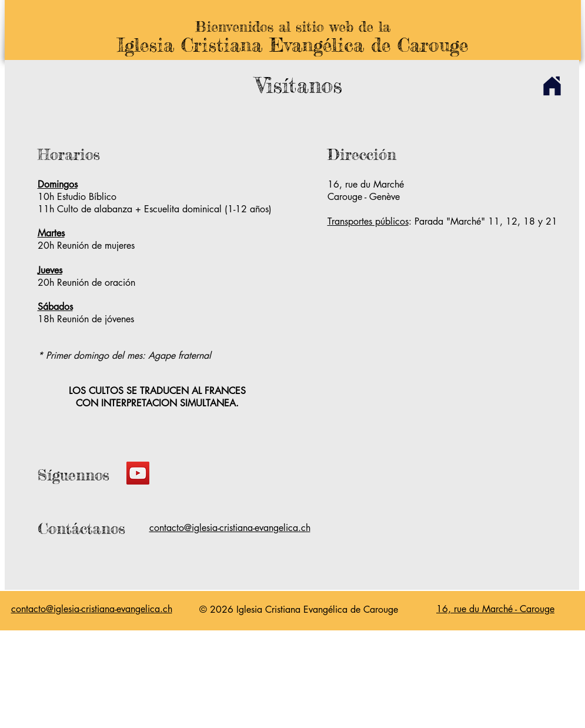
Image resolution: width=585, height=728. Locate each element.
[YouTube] (138, 473)
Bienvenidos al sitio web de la (293, 27)
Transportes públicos (368, 221)
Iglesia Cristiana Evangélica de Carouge (292, 45)
